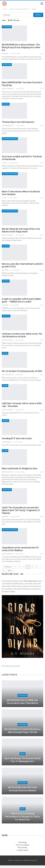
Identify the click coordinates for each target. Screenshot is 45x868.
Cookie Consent (23, 850)
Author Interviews (10, 139)
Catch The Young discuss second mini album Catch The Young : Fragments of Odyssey (21, 510)
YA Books (6, 316)
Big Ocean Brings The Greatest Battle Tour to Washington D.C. (23, 760)
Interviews (7, 27)
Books (5, 353)
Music (23, 754)
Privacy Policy (22, 848)
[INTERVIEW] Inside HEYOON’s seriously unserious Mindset (23, 789)
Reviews (6, 104)
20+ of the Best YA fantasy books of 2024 (22, 371)
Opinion (5, 421)
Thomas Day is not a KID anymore (18, 122)
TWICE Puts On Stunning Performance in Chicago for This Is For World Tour (22, 817)
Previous (7, 567)
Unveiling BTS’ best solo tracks (17, 438)
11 (4, 571)
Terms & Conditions (23, 845)
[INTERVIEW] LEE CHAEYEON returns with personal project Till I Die (22, 731)
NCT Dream (14, 20)
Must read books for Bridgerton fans (20, 468)
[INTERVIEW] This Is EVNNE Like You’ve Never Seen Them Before (23, 702)
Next (11, 570)
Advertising (22, 842)
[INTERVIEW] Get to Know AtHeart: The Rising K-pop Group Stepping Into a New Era (21, 47)
